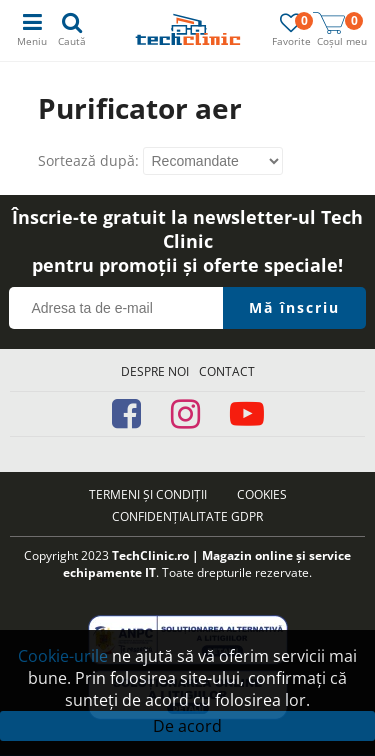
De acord (187, 726)
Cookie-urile (63, 656)
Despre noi (155, 371)
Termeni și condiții (148, 494)
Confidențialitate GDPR (187, 516)
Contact (227, 371)
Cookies (262, 494)
